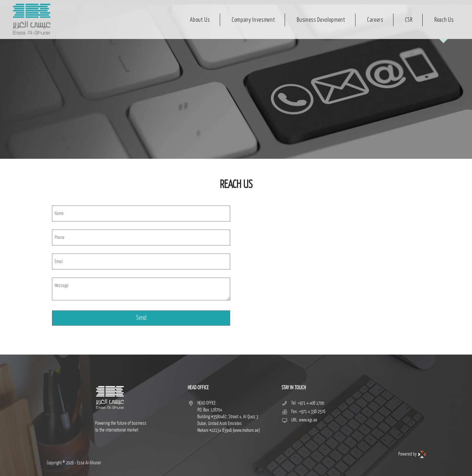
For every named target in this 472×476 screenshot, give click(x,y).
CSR (409, 20)
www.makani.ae (246, 430)
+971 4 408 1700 (311, 403)
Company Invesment (253, 20)
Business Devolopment (321, 20)
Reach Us (444, 20)
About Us (200, 20)
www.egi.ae (308, 420)
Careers (375, 20)
